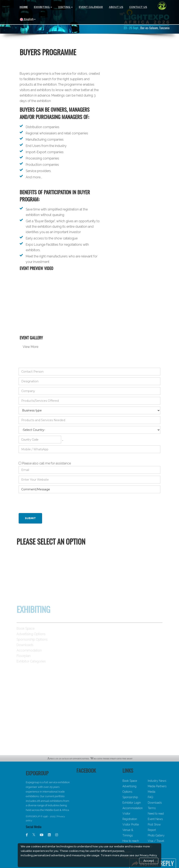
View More (30, 347)
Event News (165, 819)
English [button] (28, 19)
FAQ (160, 797)
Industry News (166, 781)
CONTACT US (138, 7)
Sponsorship (140, 797)
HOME (24, 7)
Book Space (139, 781)
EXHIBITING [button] (43, 7)
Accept (149, 861)
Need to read (165, 814)
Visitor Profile (140, 824)
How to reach (140, 841)
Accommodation (142, 808)
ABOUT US (116, 7)
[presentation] (49, 503)
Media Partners (166, 786)
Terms (161, 808)
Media (161, 792)
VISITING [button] (65, 7)
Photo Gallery (166, 835)
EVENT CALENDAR (91, 7)
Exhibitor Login (141, 803)
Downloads (164, 803)
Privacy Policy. (149, 855)
